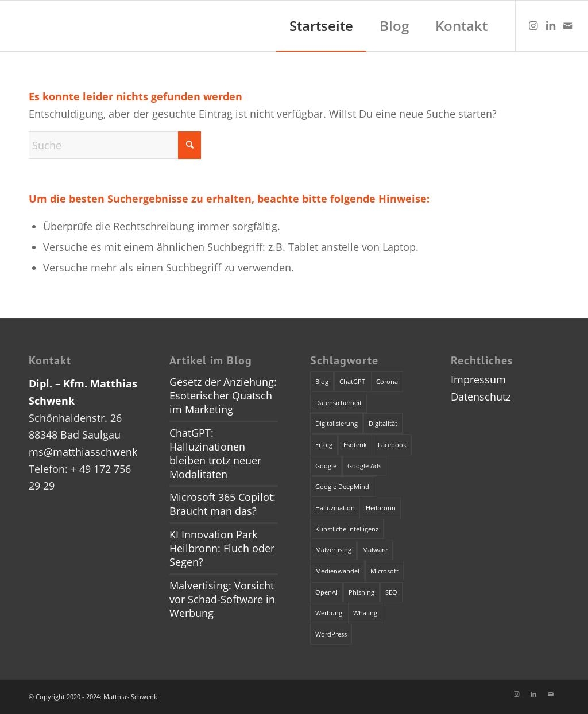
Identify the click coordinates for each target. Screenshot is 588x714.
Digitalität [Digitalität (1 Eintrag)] (383, 423)
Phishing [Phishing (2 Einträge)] (361, 592)
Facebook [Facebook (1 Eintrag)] (392, 445)
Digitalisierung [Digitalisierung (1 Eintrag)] (336, 423)
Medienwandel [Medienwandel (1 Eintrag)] (337, 571)
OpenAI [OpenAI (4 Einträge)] (326, 592)
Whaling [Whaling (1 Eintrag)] (365, 613)
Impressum (478, 379)
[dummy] (12, 26)
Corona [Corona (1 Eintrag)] (387, 381)
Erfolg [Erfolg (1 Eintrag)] (324, 445)
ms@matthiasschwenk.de (90, 452)
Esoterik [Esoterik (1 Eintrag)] (355, 445)
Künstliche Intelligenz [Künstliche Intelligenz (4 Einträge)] (347, 529)
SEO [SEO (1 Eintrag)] (391, 592)
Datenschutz (481, 397)
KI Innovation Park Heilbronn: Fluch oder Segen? (222, 548)
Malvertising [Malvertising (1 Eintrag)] (333, 550)
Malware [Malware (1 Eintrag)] (375, 550)
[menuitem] (321, 26)
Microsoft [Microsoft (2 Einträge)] (384, 571)
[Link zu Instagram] (533, 25)
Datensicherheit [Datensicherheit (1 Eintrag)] (339, 403)
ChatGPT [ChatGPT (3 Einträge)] (352, 381)
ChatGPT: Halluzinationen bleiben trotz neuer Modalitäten (215, 453)
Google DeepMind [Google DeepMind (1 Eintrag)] (342, 486)
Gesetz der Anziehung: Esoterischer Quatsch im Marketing (223, 395)
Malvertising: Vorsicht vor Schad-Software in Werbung (222, 599)
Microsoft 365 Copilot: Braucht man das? (223, 504)
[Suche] (115, 145)
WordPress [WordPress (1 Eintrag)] (331, 634)
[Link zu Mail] (568, 25)
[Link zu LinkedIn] (551, 25)
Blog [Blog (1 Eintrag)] (322, 381)
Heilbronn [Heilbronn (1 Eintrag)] (381, 508)
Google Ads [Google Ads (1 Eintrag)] (364, 466)
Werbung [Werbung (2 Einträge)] (329, 613)
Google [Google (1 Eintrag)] (326, 466)
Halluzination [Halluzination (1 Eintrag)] (335, 508)
